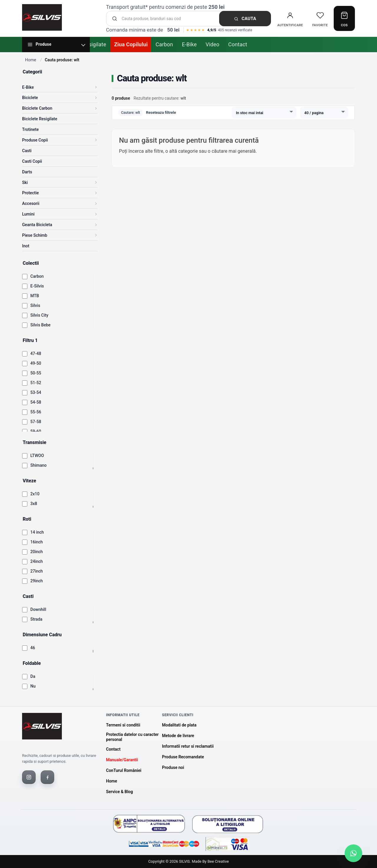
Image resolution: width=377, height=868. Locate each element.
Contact (238, 44)
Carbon (164, 44)
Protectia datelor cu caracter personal (132, 737)
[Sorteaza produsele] (264, 113)
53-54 (36, 392)
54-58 (36, 402)
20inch (37, 552)
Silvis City (39, 315)
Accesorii (31, 203)
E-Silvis (37, 286)
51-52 (36, 383)
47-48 (36, 354)
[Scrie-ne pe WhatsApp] (353, 853)
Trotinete (30, 129)
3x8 (34, 504)
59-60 (36, 431)
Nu (33, 686)
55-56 (36, 412)
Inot (26, 246)
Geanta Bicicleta (37, 225)
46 (33, 648)
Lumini (28, 214)
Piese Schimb (35, 235)
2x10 (35, 494)
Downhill (38, 609)
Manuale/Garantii (122, 760)
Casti (27, 151)
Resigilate (94, 44)
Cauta (245, 19)
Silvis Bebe (40, 325)
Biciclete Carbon (37, 108)
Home (31, 60)
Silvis (35, 305)
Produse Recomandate (183, 757)
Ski (25, 183)
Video (213, 44)
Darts (27, 172)
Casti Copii (32, 161)
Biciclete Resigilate (40, 119)
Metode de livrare (178, 736)
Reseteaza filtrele (161, 112)
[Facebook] (47, 777)
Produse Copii (35, 140)
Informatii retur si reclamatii (188, 746)
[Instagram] (29, 777)
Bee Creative (218, 861)
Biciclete (30, 98)
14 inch (37, 532)
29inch (37, 581)
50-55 (36, 373)
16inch (37, 542)
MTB (35, 296)
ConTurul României (124, 770)
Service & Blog (119, 792)
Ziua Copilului (131, 44)
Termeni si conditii (123, 725)
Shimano (38, 465)
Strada (36, 619)
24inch (37, 561)
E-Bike (189, 44)
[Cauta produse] (190, 19)
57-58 (36, 422)
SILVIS (185, 861)
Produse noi (173, 767)
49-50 (36, 363)
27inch (37, 571)
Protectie (30, 193)
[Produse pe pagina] (324, 113)
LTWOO (37, 456)
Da (33, 676)
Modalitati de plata (179, 725)
